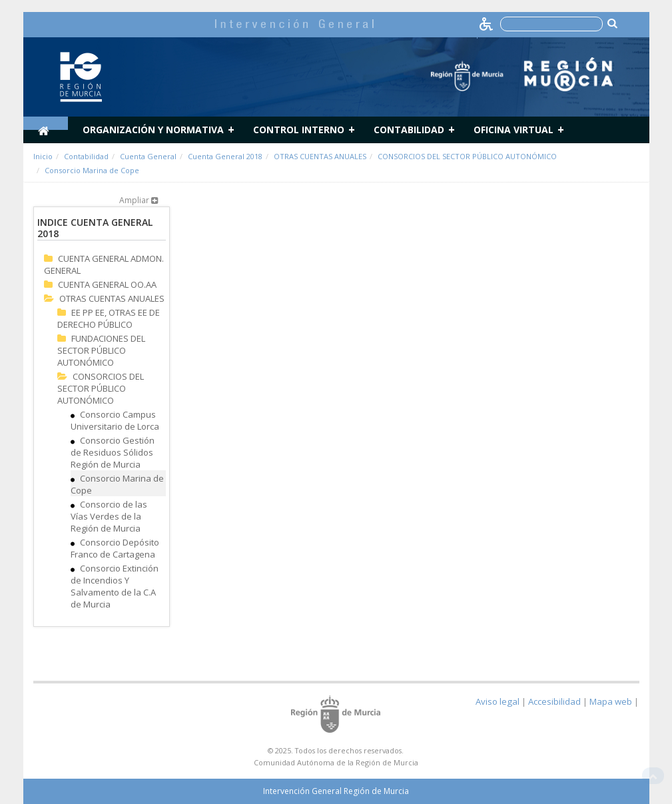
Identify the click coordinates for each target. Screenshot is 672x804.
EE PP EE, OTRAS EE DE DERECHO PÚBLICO (109, 318)
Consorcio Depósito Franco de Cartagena (115, 548)
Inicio (43, 156)
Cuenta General (148, 156)
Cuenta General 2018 (225, 156)
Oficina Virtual (513, 130)
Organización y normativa (153, 130)
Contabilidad (409, 130)
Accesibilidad (554, 701)
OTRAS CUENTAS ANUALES (320, 156)
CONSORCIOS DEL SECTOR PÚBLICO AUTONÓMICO (467, 156)
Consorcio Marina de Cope (92, 170)
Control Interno (299, 130)
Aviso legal (498, 701)
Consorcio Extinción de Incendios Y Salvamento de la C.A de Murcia (115, 586)
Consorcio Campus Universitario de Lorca (115, 420)
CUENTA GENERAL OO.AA (107, 284)
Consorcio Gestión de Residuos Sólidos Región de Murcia (113, 452)
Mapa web (611, 701)
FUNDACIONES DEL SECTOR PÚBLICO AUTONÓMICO (101, 350)
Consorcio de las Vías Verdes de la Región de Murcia (109, 516)
